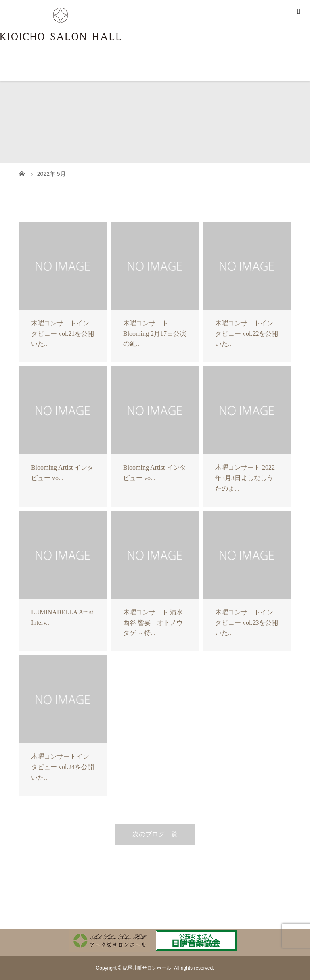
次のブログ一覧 (155, 834)
